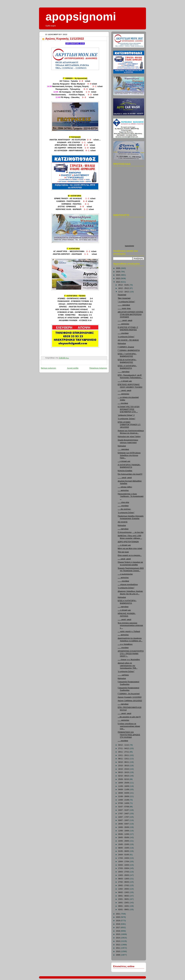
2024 (118, 275)
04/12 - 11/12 (124, 745)
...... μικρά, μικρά (125, 390)
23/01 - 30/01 (124, 899)
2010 (118, 951)
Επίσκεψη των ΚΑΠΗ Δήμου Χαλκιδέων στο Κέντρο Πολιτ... (129, 455)
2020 (118, 917)
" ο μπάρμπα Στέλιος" (126, 302)
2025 (118, 272)
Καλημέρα (122, 343)
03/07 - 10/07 (124, 820)
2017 (118, 928)
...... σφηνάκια (123, 449)
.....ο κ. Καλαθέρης (125, 644)
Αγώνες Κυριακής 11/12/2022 (65, 39)
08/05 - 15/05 (124, 848)
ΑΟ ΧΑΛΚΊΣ (123, 522)
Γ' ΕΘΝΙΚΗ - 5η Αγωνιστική (129, 694)
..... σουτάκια (123, 403)
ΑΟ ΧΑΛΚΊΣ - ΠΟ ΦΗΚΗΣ (128, 340)
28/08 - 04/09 (124, 793)
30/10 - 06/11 (124, 762)
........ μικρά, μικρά (125, 320)
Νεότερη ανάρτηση (48, 368)
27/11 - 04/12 (124, 748)
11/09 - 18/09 (124, 786)
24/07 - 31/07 (124, 810)
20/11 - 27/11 (124, 752)
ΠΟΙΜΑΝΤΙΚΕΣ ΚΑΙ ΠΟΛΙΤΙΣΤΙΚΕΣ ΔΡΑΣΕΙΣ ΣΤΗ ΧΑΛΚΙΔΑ (129, 735)
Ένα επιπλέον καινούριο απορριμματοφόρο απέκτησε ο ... (130, 626)
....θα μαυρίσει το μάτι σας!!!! (129, 717)
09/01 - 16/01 (124, 906)
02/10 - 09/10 (124, 776)
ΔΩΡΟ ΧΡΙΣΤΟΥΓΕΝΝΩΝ (128, 542)
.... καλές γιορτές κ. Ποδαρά (129, 631)
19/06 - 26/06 (124, 827)
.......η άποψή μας (125, 381)
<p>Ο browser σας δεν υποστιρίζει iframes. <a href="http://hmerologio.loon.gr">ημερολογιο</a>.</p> (129, 232)
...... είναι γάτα (124, 502)
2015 (118, 934)
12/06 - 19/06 (124, 831)
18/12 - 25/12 (124, 288)
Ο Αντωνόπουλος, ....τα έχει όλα (131, 532)
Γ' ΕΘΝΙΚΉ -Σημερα (126, 347)
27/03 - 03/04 (124, 868)
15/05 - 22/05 (124, 844)
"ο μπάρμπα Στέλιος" (126, 337)
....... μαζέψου (123, 675)
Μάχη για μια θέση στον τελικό (130, 548)
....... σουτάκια (123, 581)
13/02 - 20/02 (124, 889)
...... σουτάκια (123, 506)
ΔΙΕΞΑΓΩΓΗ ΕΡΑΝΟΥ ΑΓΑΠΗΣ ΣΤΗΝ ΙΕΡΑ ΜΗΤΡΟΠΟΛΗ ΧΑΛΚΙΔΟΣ (130, 314)
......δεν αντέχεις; (124, 509)
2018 (118, 924)
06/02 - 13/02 (124, 892)
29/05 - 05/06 (124, 838)
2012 (118, 945)
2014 (118, 938)
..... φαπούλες (123, 490)
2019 (118, 921)
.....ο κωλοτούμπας (125, 574)
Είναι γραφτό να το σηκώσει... (130, 555)
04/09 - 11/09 (124, 790)
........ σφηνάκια (124, 305)
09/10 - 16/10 (124, 772)
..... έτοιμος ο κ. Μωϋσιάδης (129, 660)
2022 (118, 282)
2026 (118, 268)
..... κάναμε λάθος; (125, 487)
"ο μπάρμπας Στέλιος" (127, 419)
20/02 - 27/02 (124, 885)
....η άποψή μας (124, 461)
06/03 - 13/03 (124, 879)
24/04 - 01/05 (124, 855)
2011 (118, 948)
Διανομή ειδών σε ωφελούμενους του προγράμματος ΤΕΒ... (128, 666)
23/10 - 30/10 (124, 766)
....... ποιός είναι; (124, 308)
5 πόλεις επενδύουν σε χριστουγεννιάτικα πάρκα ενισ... (129, 726)
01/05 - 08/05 (124, 851)
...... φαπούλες (124, 324)
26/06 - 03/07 (124, 824)
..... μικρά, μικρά (124, 559)
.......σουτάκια (123, 333)
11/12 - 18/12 (124, 292)
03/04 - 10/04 (124, 865)
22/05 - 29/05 (124, 841)
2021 (118, 914)
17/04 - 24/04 (124, 858)
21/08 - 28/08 (124, 796)
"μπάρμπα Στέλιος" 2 (126, 415)
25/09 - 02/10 (124, 779)
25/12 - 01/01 (124, 285)
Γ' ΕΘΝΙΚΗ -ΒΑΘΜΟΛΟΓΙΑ (129, 350)
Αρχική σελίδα (73, 368)
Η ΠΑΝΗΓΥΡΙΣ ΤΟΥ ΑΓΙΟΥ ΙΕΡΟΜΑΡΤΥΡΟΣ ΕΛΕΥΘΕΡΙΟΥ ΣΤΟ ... (129, 409)
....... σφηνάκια (124, 372)
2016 (118, 931)
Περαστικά (122, 295)
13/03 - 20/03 (124, 875)
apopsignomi (81, 17)
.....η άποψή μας (124, 545)
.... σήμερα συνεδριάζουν (128, 585)
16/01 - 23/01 (124, 903)
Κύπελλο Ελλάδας (125, 471)
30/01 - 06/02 (124, 896)
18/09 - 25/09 (124, 783)
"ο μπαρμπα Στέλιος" (126, 513)
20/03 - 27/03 (124, 872)
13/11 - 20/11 (124, 755)
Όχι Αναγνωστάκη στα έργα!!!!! (130, 474)
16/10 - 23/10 (124, 769)
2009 (118, 955)
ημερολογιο (129, 246)
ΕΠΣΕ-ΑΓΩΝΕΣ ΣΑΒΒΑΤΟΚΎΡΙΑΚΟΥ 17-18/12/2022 (129, 425)
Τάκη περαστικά (124, 298)
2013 (118, 941)
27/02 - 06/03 (124, 882)
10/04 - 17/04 (124, 862)
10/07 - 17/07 (124, 817)
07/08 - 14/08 (124, 803)
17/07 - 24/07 (124, 814)
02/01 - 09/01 (124, 910)
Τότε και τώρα (123, 552)
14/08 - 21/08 (124, 800)
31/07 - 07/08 (124, 807)
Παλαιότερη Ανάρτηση (98, 368)
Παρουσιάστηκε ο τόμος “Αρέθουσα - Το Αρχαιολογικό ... (131, 496)
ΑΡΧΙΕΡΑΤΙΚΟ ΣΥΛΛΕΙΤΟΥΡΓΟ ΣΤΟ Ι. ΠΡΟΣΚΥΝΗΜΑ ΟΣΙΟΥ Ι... (131, 654)
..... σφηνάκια (123, 529)
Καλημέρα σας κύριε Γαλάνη (129, 437)
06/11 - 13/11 (124, 759)
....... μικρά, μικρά (125, 478)
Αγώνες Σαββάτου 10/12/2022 (130, 701)
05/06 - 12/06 (124, 834)
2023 (118, 278)
